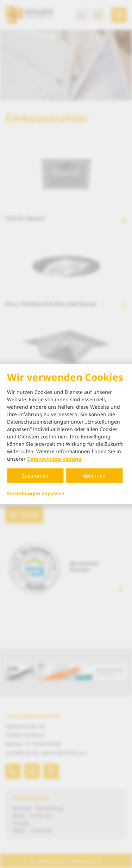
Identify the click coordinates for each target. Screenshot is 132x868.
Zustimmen (35, 476)
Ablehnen (94, 476)
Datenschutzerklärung (54, 459)
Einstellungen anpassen (36, 494)
